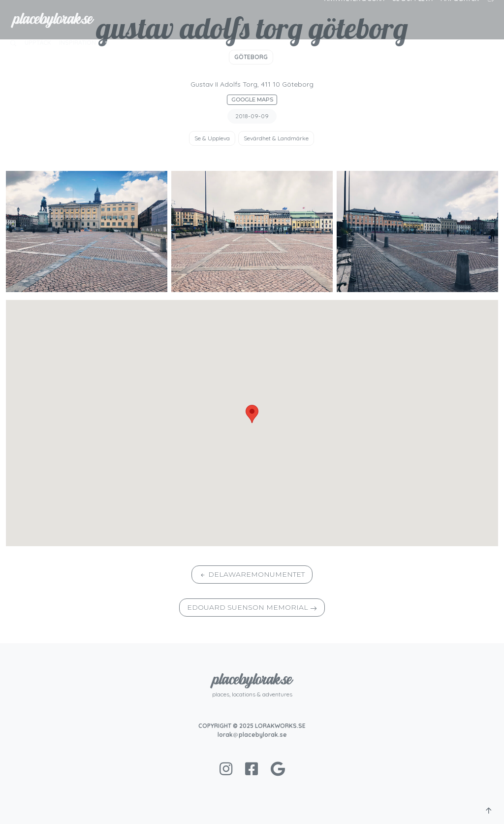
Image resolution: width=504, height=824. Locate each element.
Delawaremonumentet (256, 574)
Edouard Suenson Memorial (248, 607)
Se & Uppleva (212, 138)
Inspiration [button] (78, 43)
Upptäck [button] (38, 43)
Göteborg (251, 57)
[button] (13, 43)
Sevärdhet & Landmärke (276, 138)
